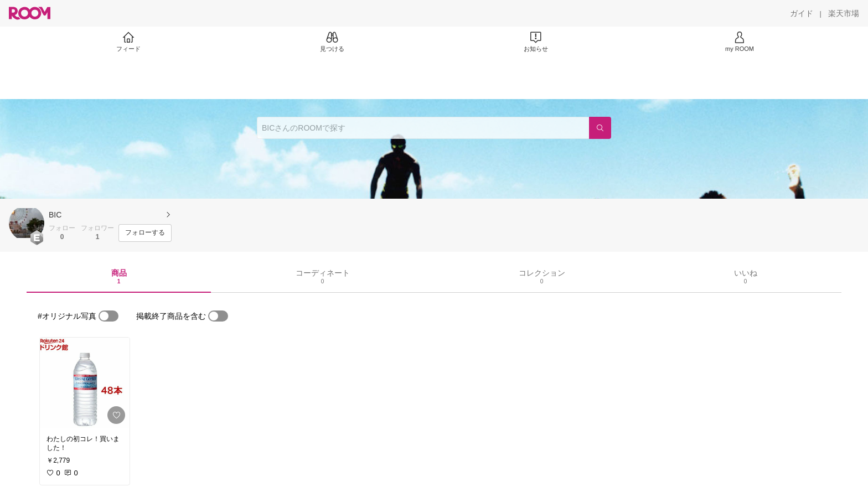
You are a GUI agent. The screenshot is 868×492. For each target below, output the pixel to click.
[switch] (108, 316)
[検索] (600, 128)
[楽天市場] (844, 13)
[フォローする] (145, 233)
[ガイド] (802, 13)
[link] (85, 383)
